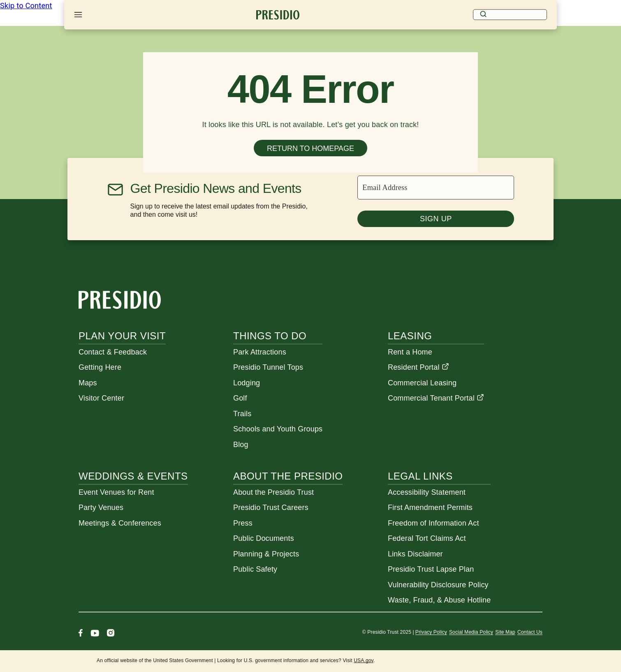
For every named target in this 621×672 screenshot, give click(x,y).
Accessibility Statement (427, 492)
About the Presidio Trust (273, 492)
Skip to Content (26, 6)
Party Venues (101, 507)
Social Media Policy (471, 632)
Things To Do (270, 336)
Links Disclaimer (415, 554)
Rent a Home (410, 352)
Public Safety (255, 569)
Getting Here (100, 367)
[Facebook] (81, 634)
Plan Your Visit (122, 336)
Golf (240, 398)
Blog (241, 445)
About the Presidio (288, 476)
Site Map (505, 632)
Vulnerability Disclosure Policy (438, 585)
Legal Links (420, 476)
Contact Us (530, 632)
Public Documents (264, 538)
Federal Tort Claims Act (427, 538)
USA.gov (364, 660)
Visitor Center (101, 398)
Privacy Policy (431, 632)
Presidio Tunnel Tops (268, 367)
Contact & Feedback (113, 352)
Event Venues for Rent (116, 492)
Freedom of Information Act (433, 523)
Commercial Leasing (422, 383)
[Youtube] (95, 634)
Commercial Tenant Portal (436, 398)
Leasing (410, 336)
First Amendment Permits (430, 507)
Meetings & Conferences (120, 523)
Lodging (247, 383)
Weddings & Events (133, 476)
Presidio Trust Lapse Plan (431, 569)
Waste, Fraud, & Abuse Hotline (439, 600)
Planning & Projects (266, 554)
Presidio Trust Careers (271, 507)
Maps (88, 383)
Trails (242, 414)
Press (243, 523)
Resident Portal (418, 367)
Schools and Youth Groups (278, 429)
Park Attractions (260, 352)
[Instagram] (111, 634)
